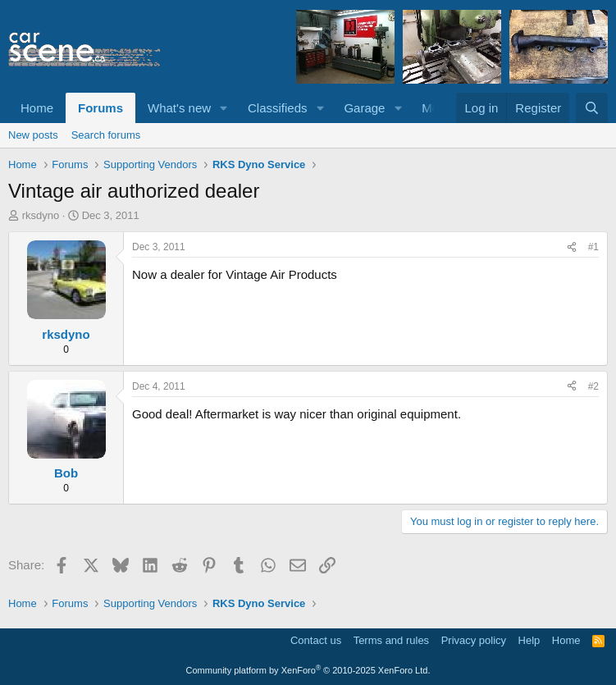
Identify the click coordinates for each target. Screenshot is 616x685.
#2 (593, 386)
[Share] (572, 247)
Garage (364, 108)
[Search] (592, 108)
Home (37, 108)
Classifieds (278, 108)
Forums (100, 108)
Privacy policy (474, 640)
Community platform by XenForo (308, 670)
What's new (179, 108)
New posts (33, 135)
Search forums (106, 135)
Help (529, 640)
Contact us (316, 640)
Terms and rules (391, 640)
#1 (593, 247)
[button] (224, 108)
